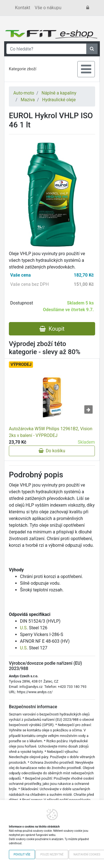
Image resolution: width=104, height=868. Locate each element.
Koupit (52, 329)
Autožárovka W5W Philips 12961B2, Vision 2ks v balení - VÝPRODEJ (51, 432)
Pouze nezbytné (52, 854)
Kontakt (23, 8)
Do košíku (52, 451)
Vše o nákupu (48, 8)
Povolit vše (22, 854)
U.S (23, 628)
